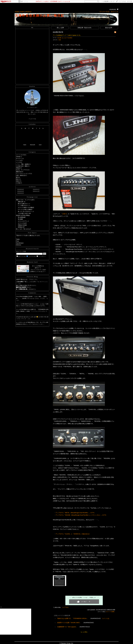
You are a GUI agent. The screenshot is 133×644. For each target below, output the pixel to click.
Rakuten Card (32, 262)
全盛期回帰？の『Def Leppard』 (67, 627)
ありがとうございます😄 (31, 317)
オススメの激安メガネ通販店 (26, 208)
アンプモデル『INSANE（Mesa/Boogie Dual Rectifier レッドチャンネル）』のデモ (81, 515)
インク (18, 162)
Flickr (18, 241)
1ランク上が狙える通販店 (25, 209)
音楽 (17, 181)
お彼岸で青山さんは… (22, 279)
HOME (17, 12)
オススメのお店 (22, 223)
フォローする (32, 119)
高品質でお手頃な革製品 (23, 215)
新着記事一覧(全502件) (85, 28)
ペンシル (18, 160)
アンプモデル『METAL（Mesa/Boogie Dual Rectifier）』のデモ (75, 513)
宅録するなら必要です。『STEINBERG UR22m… (73, 618)
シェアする (65, 607)
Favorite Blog (32, 277)
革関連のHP (21, 227)
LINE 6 (64, 214)
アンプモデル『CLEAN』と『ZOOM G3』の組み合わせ (73, 534)
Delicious (19, 245)
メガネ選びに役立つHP (24, 213)
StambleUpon (20, 243)
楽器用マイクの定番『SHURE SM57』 (69, 623)
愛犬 (17, 177)
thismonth (33, 145)
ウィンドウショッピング (23, 174)
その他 (18, 183)
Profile (32, 86)
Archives (32, 187)
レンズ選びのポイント (24, 206)
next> (40, 145)
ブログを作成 (122, 1)
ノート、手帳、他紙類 (22, 164)
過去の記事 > (109, 28)
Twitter (18, 239)
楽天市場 (130, 1)
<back (25, 145)
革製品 (18, 168)
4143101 (113, 9)
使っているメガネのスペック (26, 211)
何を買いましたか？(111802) (65, 38)
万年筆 (18, 157)
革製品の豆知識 (22, 225)
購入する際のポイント (24, 204)
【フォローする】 (105, 12)
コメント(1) (106, 618)
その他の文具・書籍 (22, 166)
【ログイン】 (114, 12)
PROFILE (29, 12)
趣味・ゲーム (24, 1)
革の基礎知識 (22, 217)
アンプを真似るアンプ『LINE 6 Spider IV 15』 (67, 35)
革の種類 (20, 219)
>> (108, 1)
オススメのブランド (23, 221)
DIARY (22, 12)
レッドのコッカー (21, 322)
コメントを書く (110, 612)
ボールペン (19, 159)
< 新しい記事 (60, 28)
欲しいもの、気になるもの (23, 229)
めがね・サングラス (22, 170)
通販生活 (18, 172)
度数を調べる (22, 202)
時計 (17, 179)
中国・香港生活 (20, 175)
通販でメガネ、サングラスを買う (25, 200)
